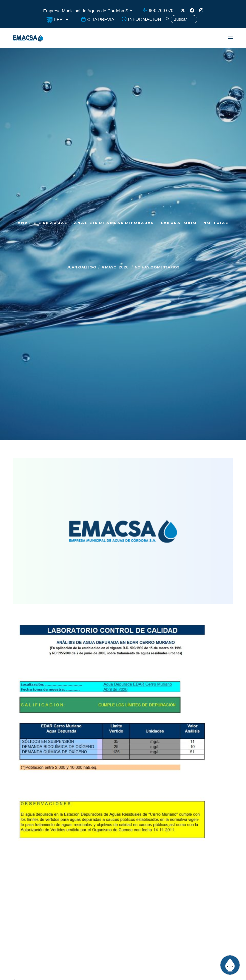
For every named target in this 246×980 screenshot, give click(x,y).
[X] (183, 11)
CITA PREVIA (98, 20)
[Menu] (226, 38)
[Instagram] (201, 11)
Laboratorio (179, 223)
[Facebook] (192, 11)
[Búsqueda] (181, 19)
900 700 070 (158, 11)
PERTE (57, 20)
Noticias (216, 223)
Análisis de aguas (43, 223)
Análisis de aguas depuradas (114, 223)
